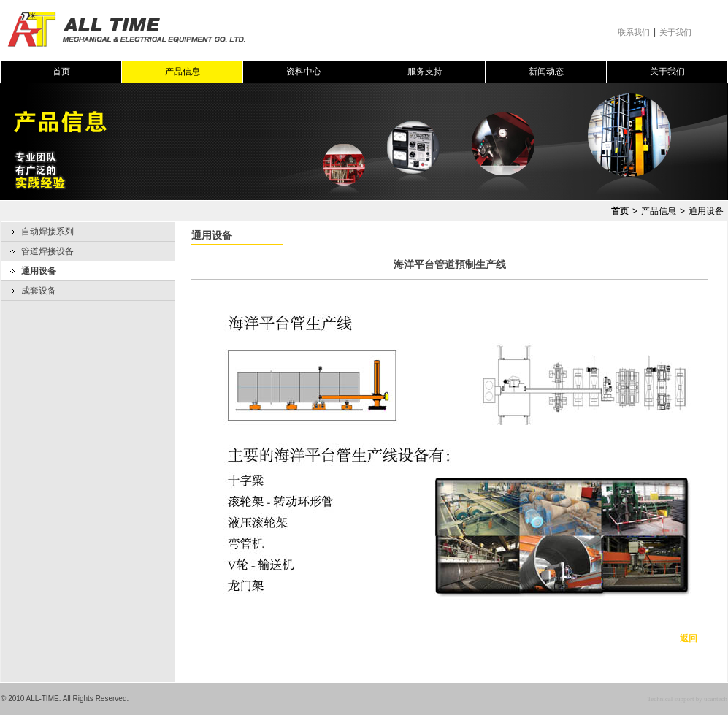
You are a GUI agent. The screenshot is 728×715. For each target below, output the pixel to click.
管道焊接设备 (47, 251)
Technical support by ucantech (687, 699)
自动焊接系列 (47, 232)
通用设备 (39, 271)
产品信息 (183, 72)
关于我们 (675, 32)
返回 (689, 638)
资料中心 (304, 72)
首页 (61, 72)
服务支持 (425, 72)
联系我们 (634, 32)
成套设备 (39, 291)
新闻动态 (546, 72)
